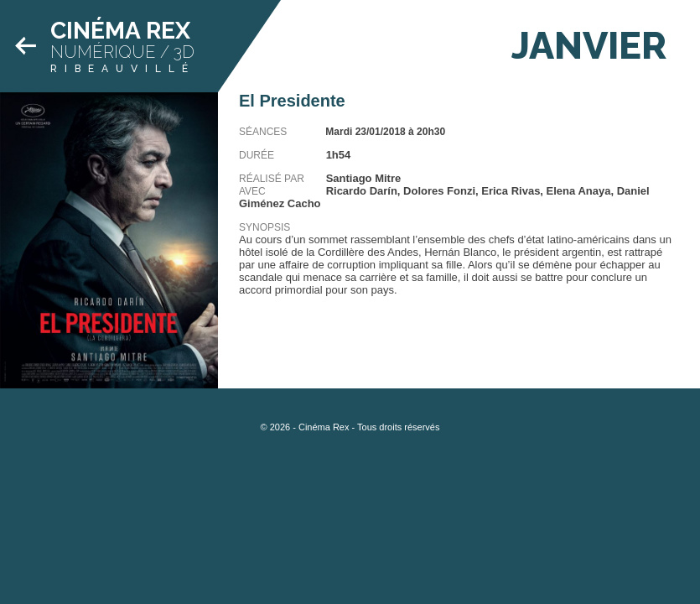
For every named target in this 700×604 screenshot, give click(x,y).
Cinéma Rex (120, 31)
